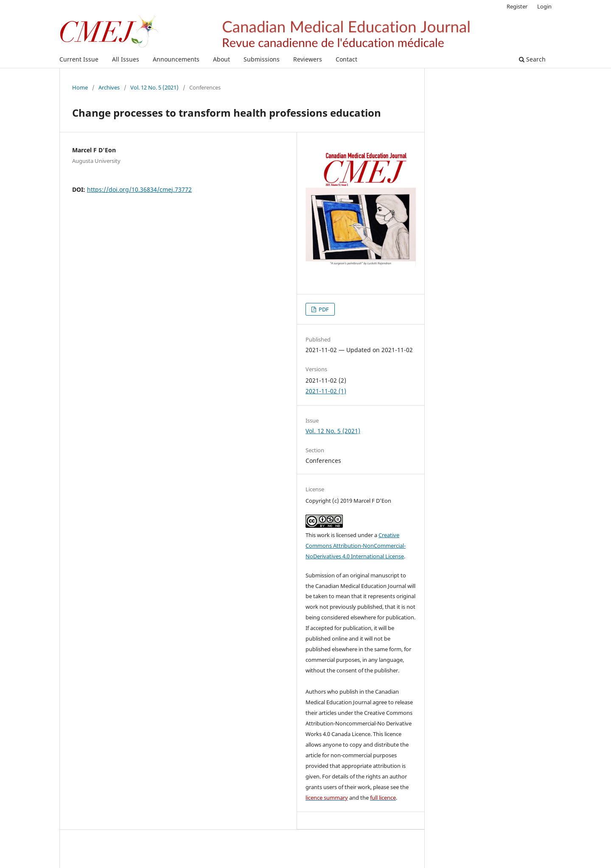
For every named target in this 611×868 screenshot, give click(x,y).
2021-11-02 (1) (326, 391)
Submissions (262, 59)
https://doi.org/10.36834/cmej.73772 (139, 189)
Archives (109, 87)
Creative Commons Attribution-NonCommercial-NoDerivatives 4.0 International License (356, 546)
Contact (346, 59)
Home (80, 87)
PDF (323, 309)
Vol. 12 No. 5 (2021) (154, 87)
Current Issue (79, 59)
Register (517, 6)
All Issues (126, 59)
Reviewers (308, 59)
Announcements (176, 59)
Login (544, 6)
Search (532, 59)
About (221, 59)
